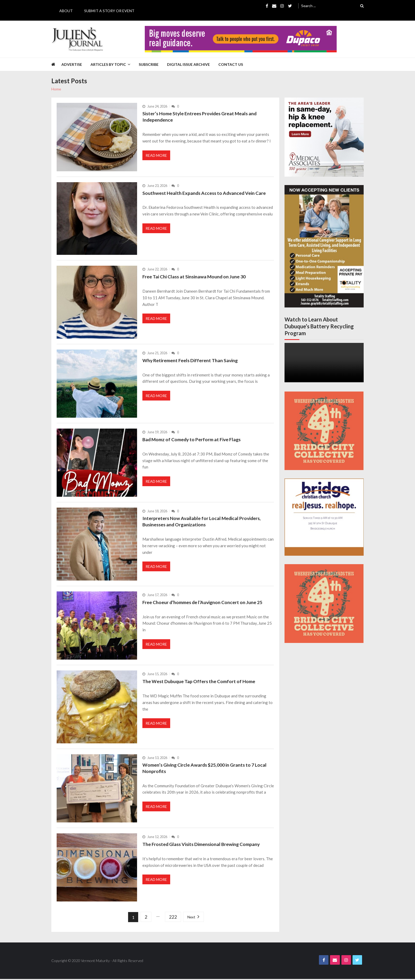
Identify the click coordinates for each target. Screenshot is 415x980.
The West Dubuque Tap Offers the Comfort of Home (199, 681)
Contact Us (231, 64)
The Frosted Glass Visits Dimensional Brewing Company (202, 844)
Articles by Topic (108, 64)
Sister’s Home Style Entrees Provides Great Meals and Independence (201, 117)
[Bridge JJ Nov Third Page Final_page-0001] (324, 517)
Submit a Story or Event (109, 11)
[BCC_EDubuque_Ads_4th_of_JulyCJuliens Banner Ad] (324, 431)
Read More (157, 156)
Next (193, 917)
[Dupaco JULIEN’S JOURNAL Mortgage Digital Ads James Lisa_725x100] (241, 39)
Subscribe (149, 64)
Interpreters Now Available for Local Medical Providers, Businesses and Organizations (202, 522)
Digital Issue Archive (188, 64)
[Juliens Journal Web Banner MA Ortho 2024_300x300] (324, 137)
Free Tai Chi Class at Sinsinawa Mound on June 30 (195, 277)
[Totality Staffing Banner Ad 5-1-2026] (324, 246)
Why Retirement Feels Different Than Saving (191, 360)
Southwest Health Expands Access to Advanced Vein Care (205, 193)
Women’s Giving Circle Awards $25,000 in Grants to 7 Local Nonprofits (205, 768)
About (66, 11)
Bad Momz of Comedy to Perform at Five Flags (192, 439)
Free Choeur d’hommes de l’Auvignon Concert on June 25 (203, 602)
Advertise (72, 64)
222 (173, 917)
